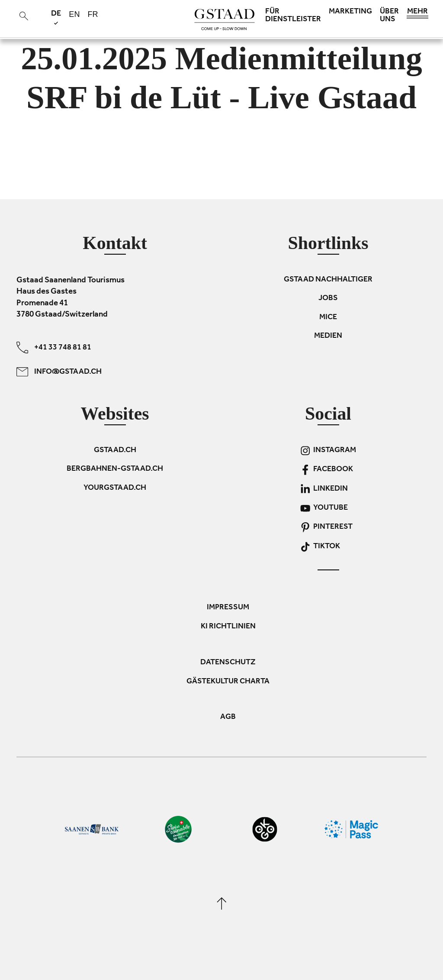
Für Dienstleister (293, 16)
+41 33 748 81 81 (54, 348)
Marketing (350, 12)
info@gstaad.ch (59, 372)
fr (93, 14)
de (56, 17)
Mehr (417, 14)
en (74, 14)
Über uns (389, 16)
